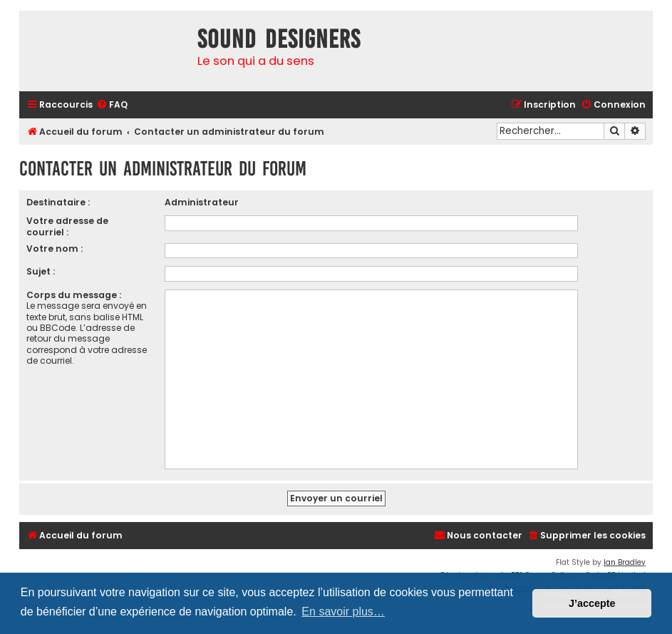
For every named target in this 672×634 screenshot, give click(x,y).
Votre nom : (55, 249)
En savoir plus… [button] (343, 612)
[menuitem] (112, 105)
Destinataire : (58, 202)
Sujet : (41, 271)
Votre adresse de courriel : (67, 226)
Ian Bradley (625, 562)
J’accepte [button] (592, 603)
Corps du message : (74, 295)
